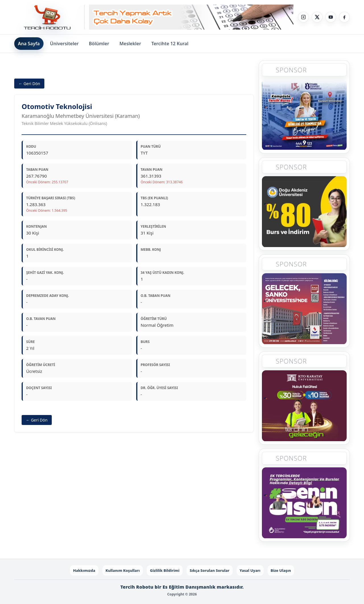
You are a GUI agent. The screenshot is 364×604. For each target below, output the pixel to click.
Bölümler (99, 44)
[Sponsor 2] (304, 211)
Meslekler (130, 44)
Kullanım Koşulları (123, 570)
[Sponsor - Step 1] (191, 17)
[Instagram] (303, 17)
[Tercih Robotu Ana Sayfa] (49, 17)
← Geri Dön (29, 84)
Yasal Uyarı (250, 570)
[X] (317, 17)
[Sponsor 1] (304, 114)
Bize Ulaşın (281, 570)
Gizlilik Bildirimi (165, 570)
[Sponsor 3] (304, 309)
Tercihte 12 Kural (170, 44)
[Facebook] (344, 17)
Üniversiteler (64, 44)
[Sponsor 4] (304, 406)
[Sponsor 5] (304, 503)
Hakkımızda (84, 570)
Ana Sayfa (29, 44)
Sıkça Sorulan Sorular (210, 570)
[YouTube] (331, 17)
